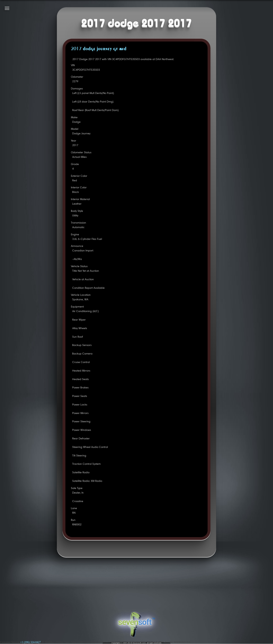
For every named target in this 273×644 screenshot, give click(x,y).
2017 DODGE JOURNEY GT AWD (99, 49)
